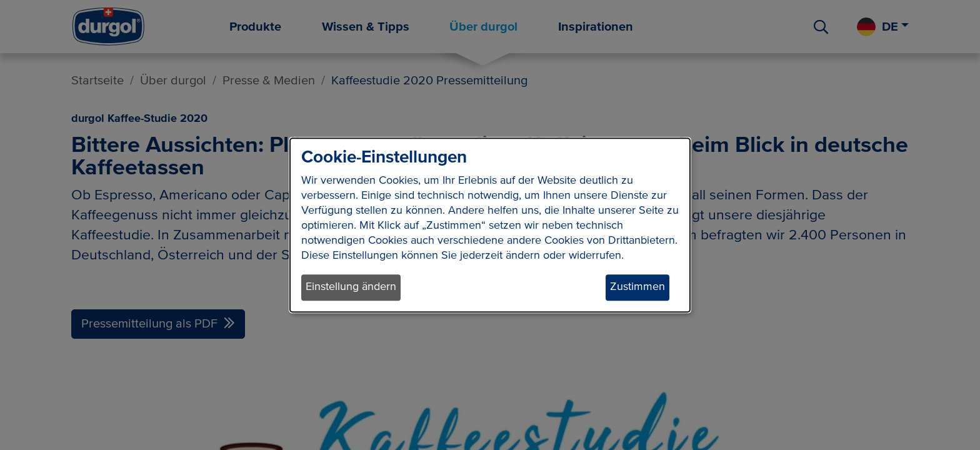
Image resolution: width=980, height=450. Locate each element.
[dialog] (490, 225)
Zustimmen (637, 287)
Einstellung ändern (351, 287)
